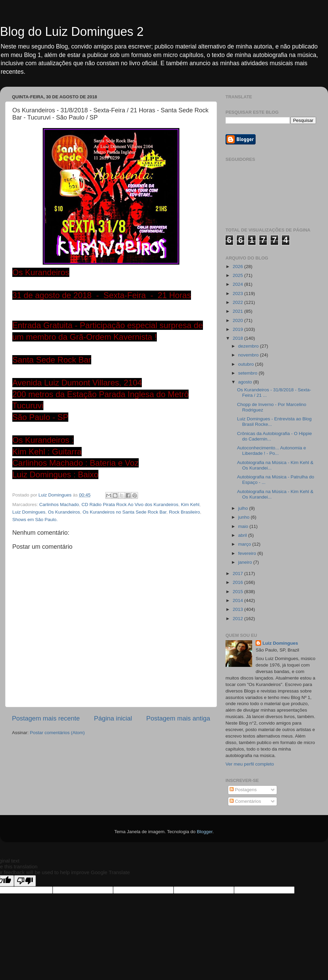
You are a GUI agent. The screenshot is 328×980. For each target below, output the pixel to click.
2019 (238, 329)
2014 (238, 600)
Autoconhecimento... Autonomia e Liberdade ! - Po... (272, 451)
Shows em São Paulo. (35, 520)
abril (243, 535)
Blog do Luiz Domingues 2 (72, 32)
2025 (238, 275)
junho (244, 517)
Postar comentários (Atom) (58, 733)
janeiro (246, 562)
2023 (238, 293)
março (245, 544)
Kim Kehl (190, 505)
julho (244, 508)
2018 (238, 338)
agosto (246, 382)
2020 (238, 320)
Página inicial (113, 718)
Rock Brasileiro (185, 512)
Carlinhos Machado (59, 505)
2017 (238, 573)
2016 (238, 582)
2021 (238, 311)
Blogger (205, 832)
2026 (238, 267)
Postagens (243, 790)
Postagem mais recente (46, 718)
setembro (248, 373)
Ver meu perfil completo (250, 764)
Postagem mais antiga (178, 718)
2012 (238, 619)
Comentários (245, 801)
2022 (238, 302)
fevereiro (248, 553)
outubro (247, 364)
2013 (238, 609)
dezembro (249, 346)
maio (244, 526)
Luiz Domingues (29, 512)
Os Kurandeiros (64, 512)
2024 (238, 284)
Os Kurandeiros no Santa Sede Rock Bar (125, 512)
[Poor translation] (25, 881)
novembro (249, 355)
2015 (238, 592)
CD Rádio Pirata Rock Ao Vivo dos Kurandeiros (130, 505)
